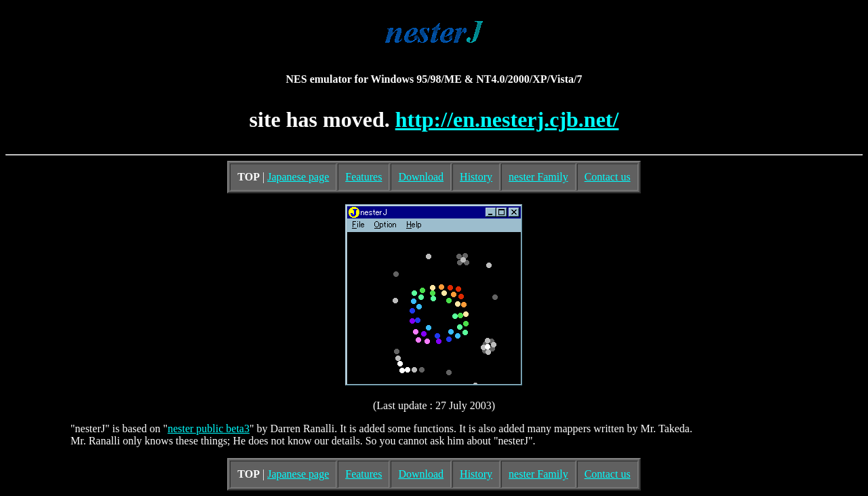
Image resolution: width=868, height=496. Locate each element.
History (476, 177)
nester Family (538, 177)
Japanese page (298, 177)
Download (421, 177)
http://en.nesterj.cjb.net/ (507, 119)
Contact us (608, 177)
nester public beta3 (209, 428)
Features (363, 177)
